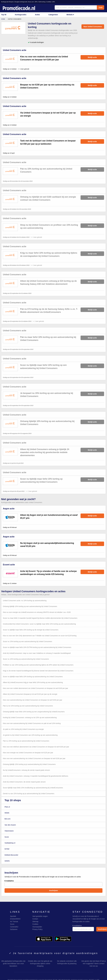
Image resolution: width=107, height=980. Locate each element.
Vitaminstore (9, 831)
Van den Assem (10, 825)
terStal (7, 849)
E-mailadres (53, 883)
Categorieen (53, 15)
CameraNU (14, 927)
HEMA (7, 813)
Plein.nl (7, 807)
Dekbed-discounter (11, 855)
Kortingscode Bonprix (7, 2)
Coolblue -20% (51, 2)
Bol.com (8, 819)
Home (3, 19)
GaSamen (14, 929)
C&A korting (42, 2)
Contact (35, 919)
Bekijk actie (92, 57)
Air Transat (14, 922)
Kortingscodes (21, 15)
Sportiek (13, 916)
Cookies (35, 924)
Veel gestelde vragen (40, 916)
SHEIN (7, 861)
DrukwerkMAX (15, 919)
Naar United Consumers (93, 27)
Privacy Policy (37, 929)
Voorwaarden (37, 927)
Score (7, 837)
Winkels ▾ (70, 15)
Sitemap (35, 922)
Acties (37, 15)
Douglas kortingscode (21, 2)
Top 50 (4, 15)
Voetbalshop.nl (10, 843)
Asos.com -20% (33, 2)
